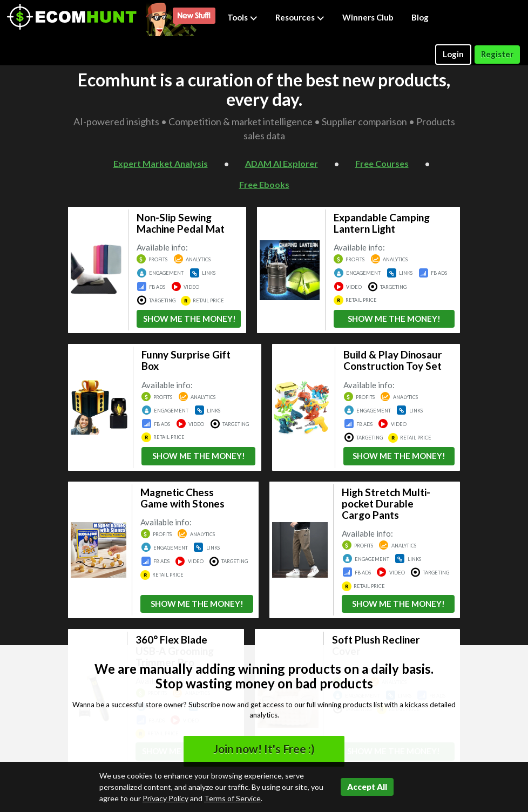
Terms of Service (232, 798)
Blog (420, 17)
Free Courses (382, 163)
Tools (242, 17)
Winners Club (368, 17)
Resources (300, 17)
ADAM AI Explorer (282, 163)
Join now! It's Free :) (264, 749)
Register (497, 54)
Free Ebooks (264, 184)
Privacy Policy (165, 798)
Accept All (367, 787)
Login (453, 54)
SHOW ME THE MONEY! (189, 319)
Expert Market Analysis (161, 163)
